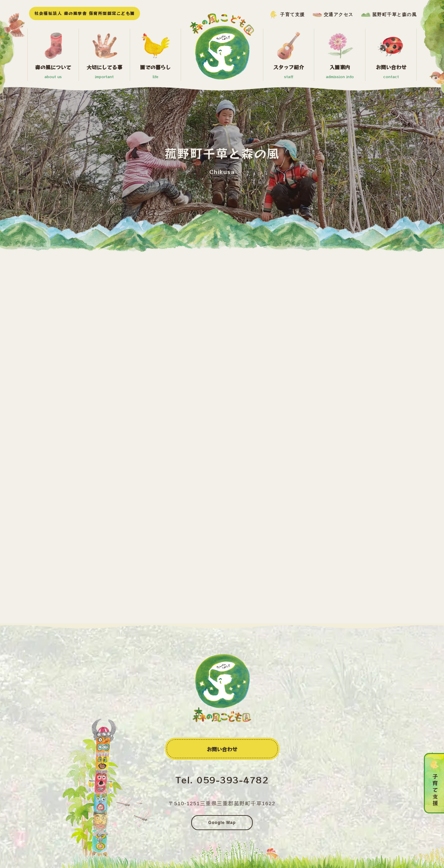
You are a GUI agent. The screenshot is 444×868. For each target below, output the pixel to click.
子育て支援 (293, 15)
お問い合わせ (222, 749)
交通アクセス (339, 15)
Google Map (222, 823)
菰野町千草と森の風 (395, 15)
